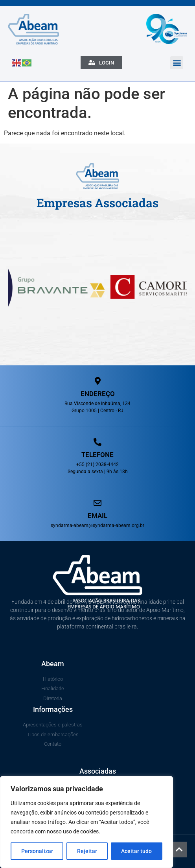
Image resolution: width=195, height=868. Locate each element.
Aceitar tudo (136, 851)
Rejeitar (87, 851)
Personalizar (37, 851)
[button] (177, 63)
